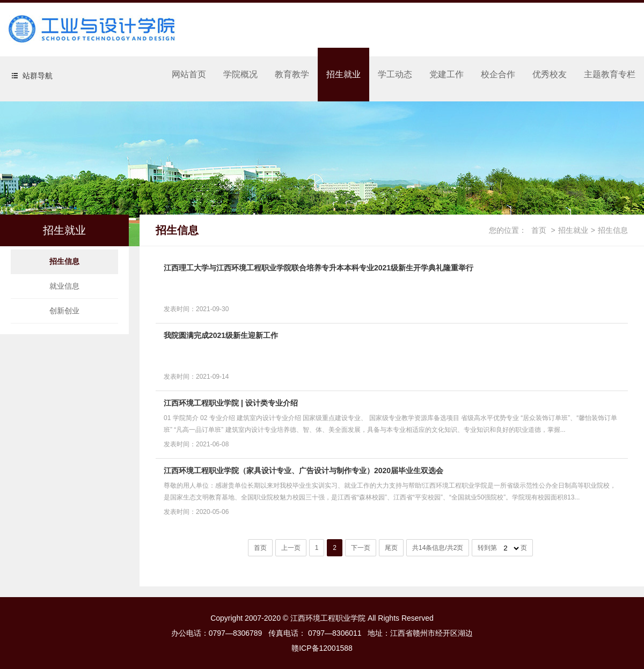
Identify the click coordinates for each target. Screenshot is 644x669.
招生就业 (343, 74)
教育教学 (292, 74)
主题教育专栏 (610, 74)
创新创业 (64, 311)
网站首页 (189, 74)
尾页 (391, 548)
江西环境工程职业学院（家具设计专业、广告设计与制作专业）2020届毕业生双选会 (303, 470)
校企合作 (498, 74)
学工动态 (395, 74)
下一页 (361, 548)
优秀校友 (550, 74)
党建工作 (447, 74)
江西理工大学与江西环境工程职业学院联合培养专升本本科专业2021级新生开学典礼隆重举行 (319, 268)
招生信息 (64, 261)
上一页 (291, 548)
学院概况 (240, 74)
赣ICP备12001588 (322, 648)
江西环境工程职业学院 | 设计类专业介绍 (231, 403)
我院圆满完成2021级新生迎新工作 (221, 335)
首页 (539, 230)
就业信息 (64, 286)
